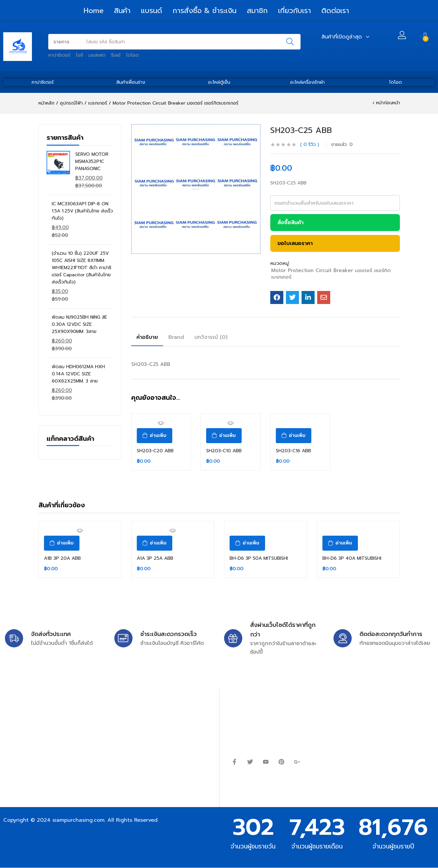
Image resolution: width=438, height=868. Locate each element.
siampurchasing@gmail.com (61, 725)
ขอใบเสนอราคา (295, 243)
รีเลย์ (116, 55)
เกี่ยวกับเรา (295, 11)
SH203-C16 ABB (293, 451)
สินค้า (122, 11)
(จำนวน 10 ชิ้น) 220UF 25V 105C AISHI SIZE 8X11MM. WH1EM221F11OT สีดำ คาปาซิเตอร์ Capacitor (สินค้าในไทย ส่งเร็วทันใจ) (82, 268)
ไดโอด (132, 55)
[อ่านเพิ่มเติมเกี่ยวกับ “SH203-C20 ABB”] (155, 436)
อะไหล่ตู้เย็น (219, 82)
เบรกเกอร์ (98, 103)
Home (94, 11)
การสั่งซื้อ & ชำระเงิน (205, 11)
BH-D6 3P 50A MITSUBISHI (259, 558)
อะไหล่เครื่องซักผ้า (307, 82)
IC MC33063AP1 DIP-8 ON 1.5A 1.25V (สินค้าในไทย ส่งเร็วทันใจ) (82, 211)
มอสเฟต (97, 55)
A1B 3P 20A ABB (62, 558)
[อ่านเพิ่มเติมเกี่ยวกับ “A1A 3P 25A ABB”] (155, 543)
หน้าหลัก (46, 103)
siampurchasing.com (78, 820)
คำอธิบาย (147, 337)
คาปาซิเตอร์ (59, 55)
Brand (176, 337)
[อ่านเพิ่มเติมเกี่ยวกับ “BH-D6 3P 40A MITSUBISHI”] (340, 543)
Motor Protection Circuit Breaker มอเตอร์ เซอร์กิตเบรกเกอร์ (176, 103)
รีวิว (310, 145)
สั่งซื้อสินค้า (290, 223)
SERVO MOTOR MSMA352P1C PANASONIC (92, 161)
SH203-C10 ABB (224, 451)
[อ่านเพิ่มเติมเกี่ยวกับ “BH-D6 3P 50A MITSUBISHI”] (247, 543)
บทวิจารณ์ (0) (211, 337)
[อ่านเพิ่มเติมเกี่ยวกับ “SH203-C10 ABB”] (224, 436)
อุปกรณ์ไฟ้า (71, 103)
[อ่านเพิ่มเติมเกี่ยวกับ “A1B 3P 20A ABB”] (62, 543)
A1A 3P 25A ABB (155, 558)
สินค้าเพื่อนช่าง (131, 82)
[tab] (147, 338)
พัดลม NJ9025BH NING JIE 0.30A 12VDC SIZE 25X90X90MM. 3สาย (79, 324)
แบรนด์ (152, 11)
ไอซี (79, 55)
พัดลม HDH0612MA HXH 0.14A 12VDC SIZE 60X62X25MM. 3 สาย (78, 374)
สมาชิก (257, 11)
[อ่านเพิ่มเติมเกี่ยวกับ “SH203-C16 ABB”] (294, 436)
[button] (425, 36)
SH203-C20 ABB (155, 451)
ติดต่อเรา (335, 11)
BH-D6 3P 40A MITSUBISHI (352, 558)
